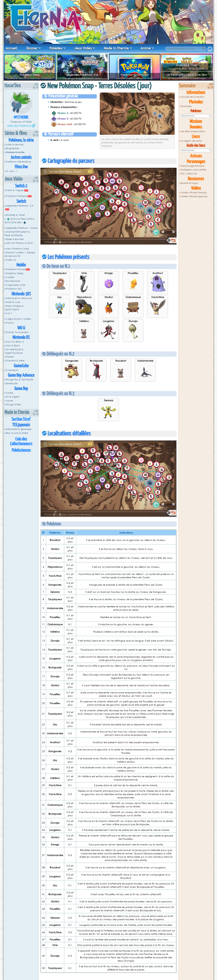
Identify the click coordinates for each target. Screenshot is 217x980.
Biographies (13, 148)
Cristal (10, 393)
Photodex (186, 106)
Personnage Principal (193, 166)
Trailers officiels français (194, 193)
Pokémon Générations (19, 162)
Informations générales (19, 429)
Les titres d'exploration (193, 131)
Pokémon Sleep (30, 75)
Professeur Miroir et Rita (194, 170)
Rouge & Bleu (14, 404)
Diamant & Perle (15, 361)
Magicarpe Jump (16, 285)
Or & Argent (13, 397)
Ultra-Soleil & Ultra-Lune (19, 298)
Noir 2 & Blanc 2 (15, 342)
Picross (10, 323)
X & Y (9, 313)
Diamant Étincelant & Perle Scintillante (17, 234)
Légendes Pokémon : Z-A (82, 75)
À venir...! (11, 171)
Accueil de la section (192, 97)
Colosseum (12, 370)
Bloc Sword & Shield (17, 433)
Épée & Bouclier (15, 239)
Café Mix (11, 260)
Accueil (11, 48)
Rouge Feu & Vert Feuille (20, 380)
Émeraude (12, 383)
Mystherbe (21, 118)
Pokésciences (21, 450)
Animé (146, 48)
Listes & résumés (15, 145)
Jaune (10, 401)
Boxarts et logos (189, 183)
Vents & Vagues (15, 190)
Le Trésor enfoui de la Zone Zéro (187, 75)
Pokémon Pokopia (17, 196)
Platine (10, 357)
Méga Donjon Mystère (18, 319)
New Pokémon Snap (17, 249)
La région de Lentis (191, 141)
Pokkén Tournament (17, 332)
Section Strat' (21, 419)
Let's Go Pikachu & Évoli (19, 243)
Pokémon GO (14, 289)
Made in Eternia (116, 48)
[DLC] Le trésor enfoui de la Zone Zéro (19, 221)
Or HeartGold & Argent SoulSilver (14, 351)
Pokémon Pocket (16, 269)
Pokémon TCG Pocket (135, 75)
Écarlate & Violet (187, 65)
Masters (10, 277)
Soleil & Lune (13, 302)
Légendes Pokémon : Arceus (22, 228)
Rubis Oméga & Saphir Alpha (14, 308)
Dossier (32, 48)
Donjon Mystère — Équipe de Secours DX (20, 254)
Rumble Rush (13, 281)
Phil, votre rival (189, 174)
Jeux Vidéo (83, 48)
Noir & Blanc (13, 346)
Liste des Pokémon (19, 126)
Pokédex (56, 48)
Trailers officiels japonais (194, 196)
